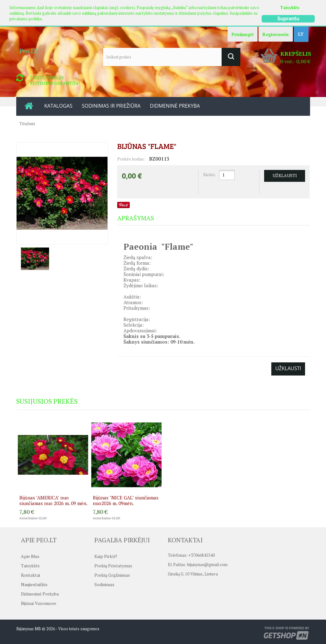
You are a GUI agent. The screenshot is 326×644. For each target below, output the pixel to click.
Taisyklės (290, 8)
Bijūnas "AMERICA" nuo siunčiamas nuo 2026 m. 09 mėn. (53, 500)
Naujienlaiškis (34, 584)
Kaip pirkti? (106, 556)
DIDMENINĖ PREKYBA (175, 106)
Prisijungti (243, 34)
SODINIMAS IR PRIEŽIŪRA (111, 106)
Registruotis (276, 34)
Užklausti (288, 368)
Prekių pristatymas (113, 566)
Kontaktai (30, 575)
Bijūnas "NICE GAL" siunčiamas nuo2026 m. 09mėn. (126, 500)
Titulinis (27, 123)
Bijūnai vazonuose (39, 603)
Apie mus (30, 556)
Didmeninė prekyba (40, 594)
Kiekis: (210, 174)
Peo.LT (29, 51)
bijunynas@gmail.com (207, 566)
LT (301, 34)
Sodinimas (104, 584)
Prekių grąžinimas (112, 575)
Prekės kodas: (131, 159)
